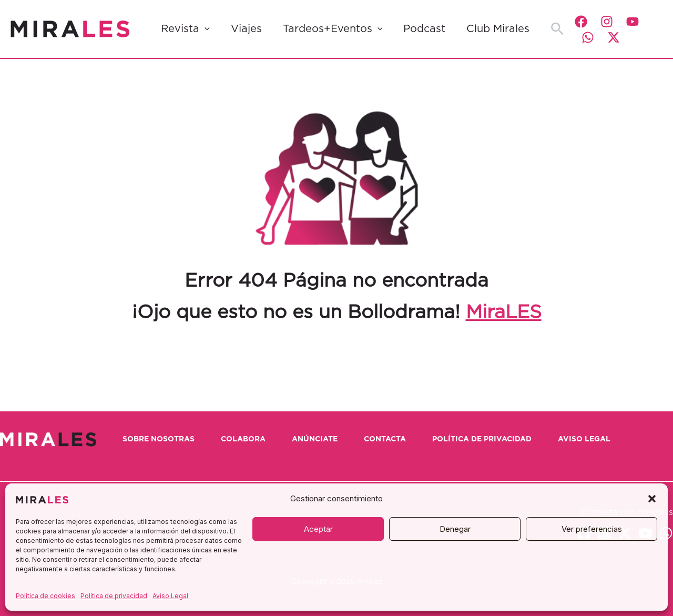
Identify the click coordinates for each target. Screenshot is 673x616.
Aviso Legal (170, 596)
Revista (185, 29)
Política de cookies (45, 596)
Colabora (243, 439)
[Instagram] (607, 22)
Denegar (455, 529)
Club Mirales (498, 29)
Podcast (424, 29)
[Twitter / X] (614, 37)
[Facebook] (581, 22)
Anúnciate (315, 439)
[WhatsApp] (588, 37)
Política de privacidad (114, 596)
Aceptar (318, 529)
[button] (652, 499)
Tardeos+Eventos (333, 29)
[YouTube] (633, 22)
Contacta (385, 439)
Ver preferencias (592, 529)
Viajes (246, 29)
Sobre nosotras (159, 439)
